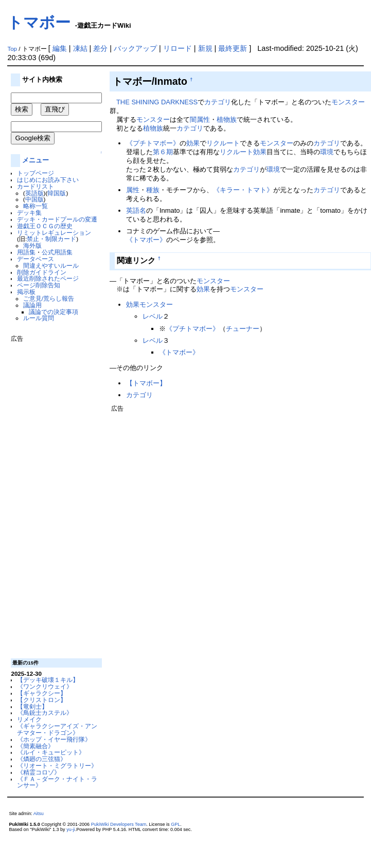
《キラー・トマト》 (243, 190)
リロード (178, 48)
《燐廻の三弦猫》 (42, 759)
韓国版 (57, 193)
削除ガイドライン (42, 272)
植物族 (227, 119)
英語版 (34, 193)
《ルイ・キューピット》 (51, 752)
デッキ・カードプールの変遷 (57, 219)
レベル (153, 316)
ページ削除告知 (39, 285)
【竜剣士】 (32, 706)
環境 (327, 152)
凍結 (80, 48)
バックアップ (135, 48)
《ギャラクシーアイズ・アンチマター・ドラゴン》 (57, 729)
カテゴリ (218, 102)
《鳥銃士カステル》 (45, 713)
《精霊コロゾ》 (39, 772)
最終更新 (233, 48)
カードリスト (36, 186)
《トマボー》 (146, 240)
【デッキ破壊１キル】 (48, 680)
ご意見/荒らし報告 (49, 298)
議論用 (32, 305)
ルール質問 (39, 318)
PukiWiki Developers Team (119, 824)
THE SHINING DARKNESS (157, 102)
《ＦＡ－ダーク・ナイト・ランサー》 (57, 782)
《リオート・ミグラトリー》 (57, 765)
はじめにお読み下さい (48, 180)
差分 (100, 48)
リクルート (223, 143)
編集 (60, 48)
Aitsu (39, 814)
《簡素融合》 (36, 746)
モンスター (348, 102)
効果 (193, 143)
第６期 (163, 152)
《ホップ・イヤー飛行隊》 (54, 739)
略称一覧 (36, 206)
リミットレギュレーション (54, 233)
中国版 (34, 199)
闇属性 (200, 119)
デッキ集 (29, 213)
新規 (205, 48)
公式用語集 (57, 252)
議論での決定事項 (54, 312)
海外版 (32, 245)
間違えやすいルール (51, 265)
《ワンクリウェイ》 (45, 686)
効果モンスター (149, 304)
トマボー (39, 22)
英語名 (136, 210)
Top (12, 49)
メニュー (36, 160)
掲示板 (26, 292)
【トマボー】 (146, 383)
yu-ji (71, 829)
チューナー (243, 329)
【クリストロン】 (42, 700)
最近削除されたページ (48, 278)
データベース (36, 259)
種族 (153, 190)
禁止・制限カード (51, 239)
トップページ (36, 173)
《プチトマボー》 (153, 143)
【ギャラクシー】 (42, 693)
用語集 (26, 252)
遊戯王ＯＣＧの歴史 (45, 226)
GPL (175, 824)
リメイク (29, 719)
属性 (133, 190)
